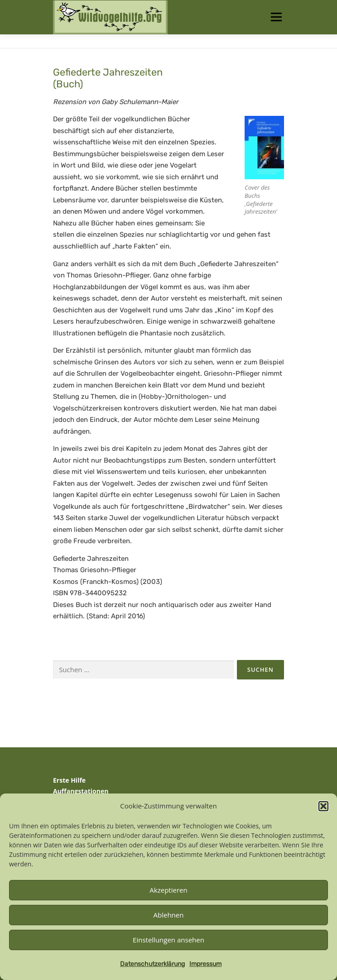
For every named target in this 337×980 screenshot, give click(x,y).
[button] (323, 806)
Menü (276, 17)
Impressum (205, 964)
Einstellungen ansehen (168, 940)
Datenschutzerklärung (152, 964)
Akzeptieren (168, 890)
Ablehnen (169, 915)
